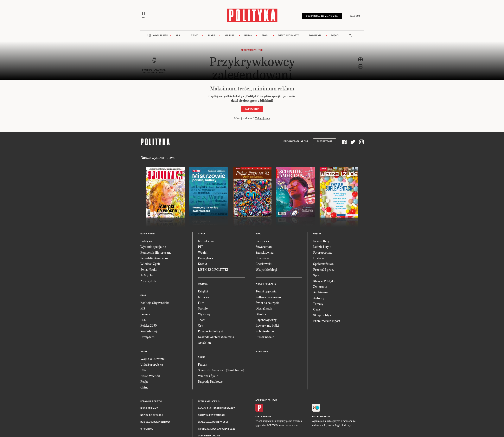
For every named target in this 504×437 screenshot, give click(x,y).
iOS (257, 416)
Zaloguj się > (263, 118)
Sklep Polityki (323, 314)
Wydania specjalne (153, 246)
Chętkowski (264, 263)
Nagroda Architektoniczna (216, 336)
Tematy (318, 303)
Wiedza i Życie (150, 263)
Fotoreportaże (323, 252)
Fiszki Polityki (321, 416)
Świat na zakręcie (268, 302)
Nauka (248, 35)
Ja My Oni (147, 274)
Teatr (202, 319)
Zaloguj (355, 16)
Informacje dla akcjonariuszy (217, 428)
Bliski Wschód (150, 375)
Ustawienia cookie (209, 435)
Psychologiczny (266, 319)
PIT (200, 246)
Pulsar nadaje (265, 336)
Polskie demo (265, 331)
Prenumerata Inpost (296, 141)
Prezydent (147, 336)
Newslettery (321, 240)
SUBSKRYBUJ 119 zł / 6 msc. (322, 16)
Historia (319, 257)
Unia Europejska (152, 364)
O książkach (264, 308)
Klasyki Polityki (324, 280)
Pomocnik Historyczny (156, 252)
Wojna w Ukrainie (153, 358)
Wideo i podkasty (289, 35)
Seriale (203, 308)
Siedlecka (262, 240)
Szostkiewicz (265, 252)
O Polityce (147, 428)
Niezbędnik (148, 280)
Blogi (265, 35)
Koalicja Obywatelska (155, 302)
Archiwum (320, 292)
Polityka (146, 240)
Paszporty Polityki (211, 331)
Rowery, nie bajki (267, 325)
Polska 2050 (149, 325)
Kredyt (203, 263)
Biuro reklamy (149, 408)
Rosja (144, 381)
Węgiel (203, 252)
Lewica (145, 313)
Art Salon (204, 342)
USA (143, 370)
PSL (143, 319)
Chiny (144, 387)
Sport (317, 274)
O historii (262, 313)
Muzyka (203, 296)
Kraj (178, 35)
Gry (201, 325)
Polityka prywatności (212, 415)
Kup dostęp (252, 108)
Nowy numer (160, 35)
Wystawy (204, 313)
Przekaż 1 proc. (323, 269)
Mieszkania (206, 240)
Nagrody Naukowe (210, 381)
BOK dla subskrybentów (155, 421)
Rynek (211, 35)
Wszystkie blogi (266, 269)
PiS (143, 308)
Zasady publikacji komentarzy (217, 408)
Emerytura (205, 257)
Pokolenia (315, 35)
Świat (194, 35)
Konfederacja (149, 331)
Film (201, 302)
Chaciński (262, 257)
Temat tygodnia (266, 291)
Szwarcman (264, 246)
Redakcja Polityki (151, 401)
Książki (203, 291)
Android (266, 416)
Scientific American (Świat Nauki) (221, 370)
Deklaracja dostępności (213, 421)
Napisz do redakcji (152, 415)
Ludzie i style (322, 246)
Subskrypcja (325, 141)
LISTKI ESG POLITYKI (213, 269)
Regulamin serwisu (210, 401)
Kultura (230, 35)
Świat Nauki (149, 269)
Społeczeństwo (323, 263)
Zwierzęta (320, 286)
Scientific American (154, 257)
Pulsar (202, 364)
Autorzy (319, 297)
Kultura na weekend (269, 296)
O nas (317, 309)
